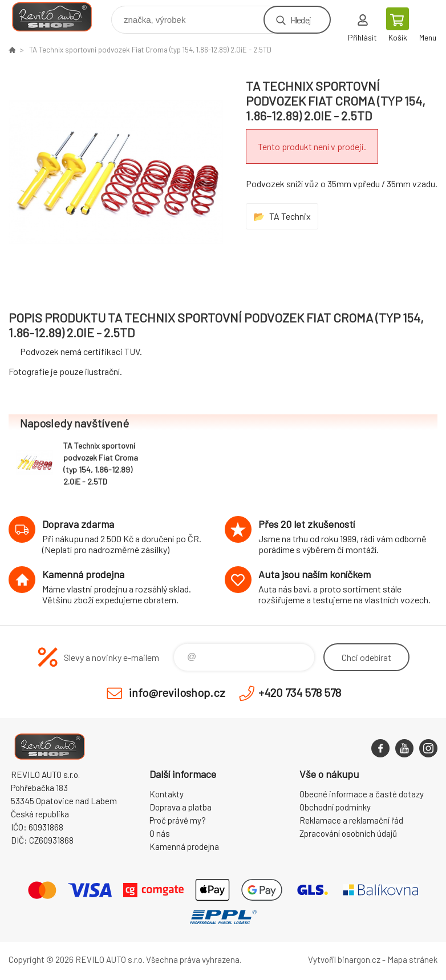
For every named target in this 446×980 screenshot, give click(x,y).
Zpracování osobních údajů (348, 833)
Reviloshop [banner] (59, 17)
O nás (160, 833)
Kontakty (167, 794)
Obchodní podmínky (335, 807)
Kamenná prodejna (184, 846)
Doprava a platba (181, 807)
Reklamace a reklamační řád (351, 820)
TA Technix (290, 216)
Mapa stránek (412, 959)
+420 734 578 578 (300, 692)
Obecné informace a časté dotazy (362, 794)
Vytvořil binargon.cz (344, 959)
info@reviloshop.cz (177, 692)
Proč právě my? (178, 820)
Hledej (301, 20)
